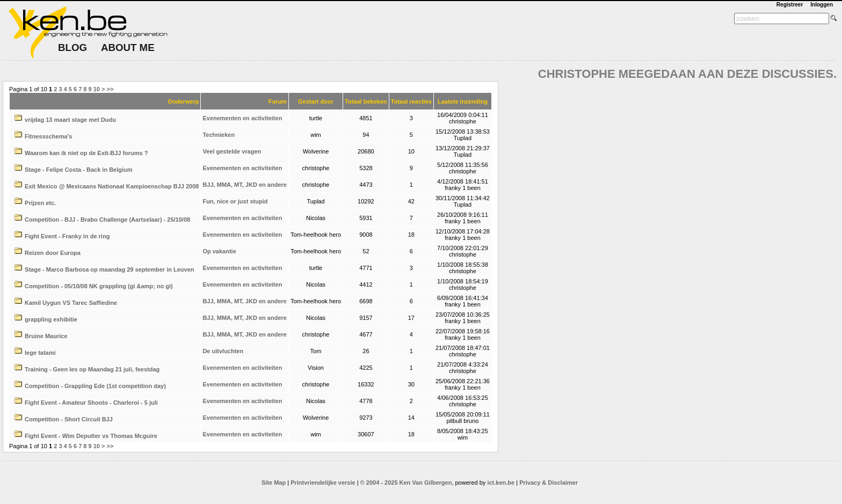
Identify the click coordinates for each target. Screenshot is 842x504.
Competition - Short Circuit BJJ (69, 419)
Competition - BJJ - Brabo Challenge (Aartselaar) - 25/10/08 (107, 220)
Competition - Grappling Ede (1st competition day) (95, 386)
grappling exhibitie (51, 319)
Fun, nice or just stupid (235, 201)
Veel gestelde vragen (232, 151)
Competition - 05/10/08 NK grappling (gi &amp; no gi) (99, 286)
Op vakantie (219, 251)
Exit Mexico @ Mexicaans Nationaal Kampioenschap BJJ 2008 (112, 186)
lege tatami (40, 353)
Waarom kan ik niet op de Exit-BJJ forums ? (86, 153)
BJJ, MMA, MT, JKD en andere (244, 185)
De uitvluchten (223, 351)
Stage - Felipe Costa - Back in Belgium (79, 170)
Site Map (274, 483)
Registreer (790, 5)
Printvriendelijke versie (323, 483)
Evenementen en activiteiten (242, 118)
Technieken (219, 135)
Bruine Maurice (46, 336)
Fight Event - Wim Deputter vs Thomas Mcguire (91, 436)
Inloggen (822, 5)
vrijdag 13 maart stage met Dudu (70, 120)
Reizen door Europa (53, 253)
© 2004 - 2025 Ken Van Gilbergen (406, 483)
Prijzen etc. (40, 203)
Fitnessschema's (48, 136)
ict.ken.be (501, 483)
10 (97, 89)
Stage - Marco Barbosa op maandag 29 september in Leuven (109, 269)
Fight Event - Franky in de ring (67, 236)
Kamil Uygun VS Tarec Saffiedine (71, 303)
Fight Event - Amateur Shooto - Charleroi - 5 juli (91, 403)
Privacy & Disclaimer (549, 483)
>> (110, 89)
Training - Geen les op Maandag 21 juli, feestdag (92, 369)
